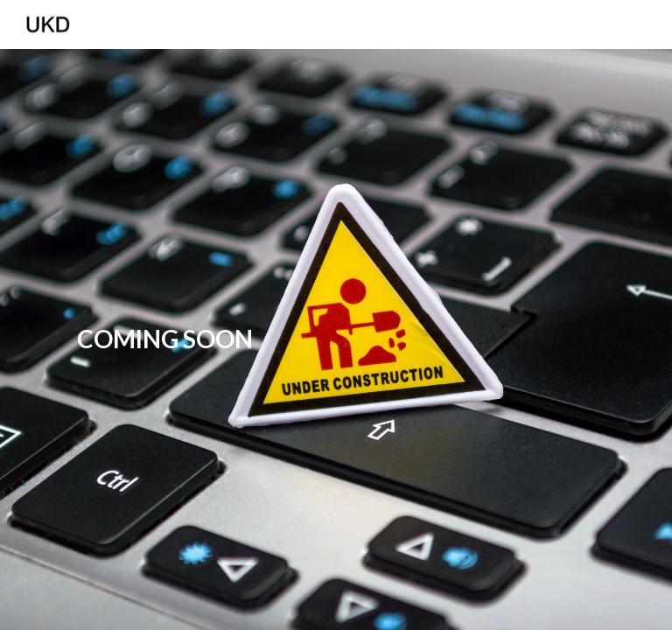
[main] (164, 339)
